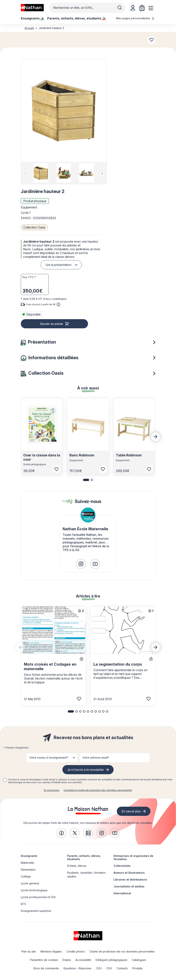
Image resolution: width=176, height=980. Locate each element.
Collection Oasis (34, 227)
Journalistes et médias (129, 886)
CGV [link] (109, 968)
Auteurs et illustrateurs (129, 873)
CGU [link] (99, 968)
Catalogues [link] (139, 960)
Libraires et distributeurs (130, 879)
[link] (81, 564)
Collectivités (122, 866)
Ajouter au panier (51, 324)
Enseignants (29, 856)
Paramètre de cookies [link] (44, 960)
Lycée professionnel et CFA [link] (38, 897)
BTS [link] (23, 904)
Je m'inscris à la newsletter (86, 770)
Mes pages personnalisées (135, 18)
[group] (41, 173)
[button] (64, 111)
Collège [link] (26, 876)
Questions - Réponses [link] (77, 968)
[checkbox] (5, 780)
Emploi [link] (67, 960)
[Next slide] (102, 173)
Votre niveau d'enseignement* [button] (49, 758)
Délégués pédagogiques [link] (111, 960)
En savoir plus (52, 790)
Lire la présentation (58, 265)
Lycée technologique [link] (34, 890)
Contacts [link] (122, 968)
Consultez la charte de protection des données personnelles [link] (98, 790)
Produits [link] (137, 968)
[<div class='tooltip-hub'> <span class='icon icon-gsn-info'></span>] (58, 304)
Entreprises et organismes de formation (133, 857)
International (122, 893)
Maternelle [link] (27, 863)
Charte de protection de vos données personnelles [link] (122, 951)
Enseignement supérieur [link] (36, 911)
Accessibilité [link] (83, 960)
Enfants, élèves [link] (77, 866)
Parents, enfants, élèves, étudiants (84, 857)
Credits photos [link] (76, 951)
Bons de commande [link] (46, 968)
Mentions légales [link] (51, 951)
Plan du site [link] (29, 951)
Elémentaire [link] (28, 870)
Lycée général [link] (30, 883)
